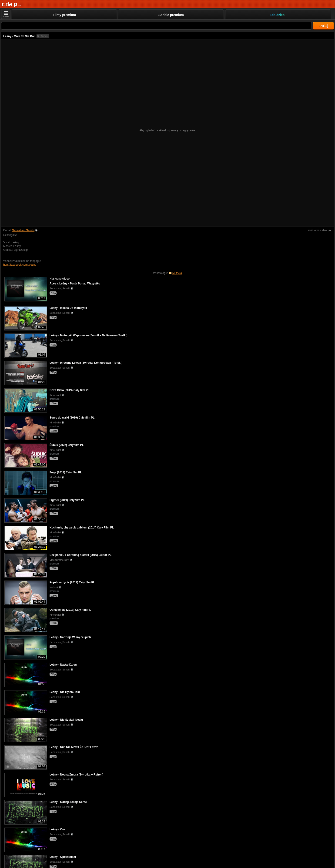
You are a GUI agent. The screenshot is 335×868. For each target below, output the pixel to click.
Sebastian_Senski (23, 230)
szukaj (323, 26)
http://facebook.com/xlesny (20, 265)
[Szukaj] (156, 26)
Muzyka (177, 273)
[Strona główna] (12, 5)
